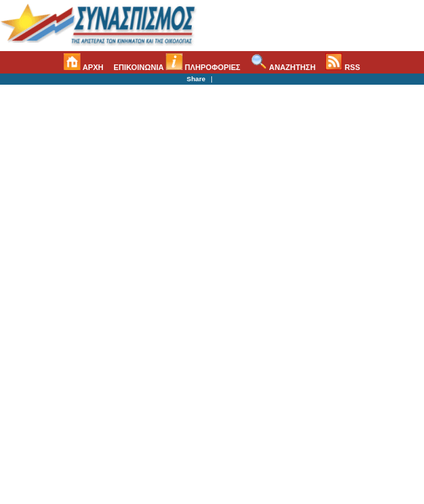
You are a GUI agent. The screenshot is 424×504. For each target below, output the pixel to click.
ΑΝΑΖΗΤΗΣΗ (283, 67)
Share (196, 79)
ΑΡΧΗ (84, 67)
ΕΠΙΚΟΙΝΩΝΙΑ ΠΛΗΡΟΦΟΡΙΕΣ (177, 67)
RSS (342, 67)
